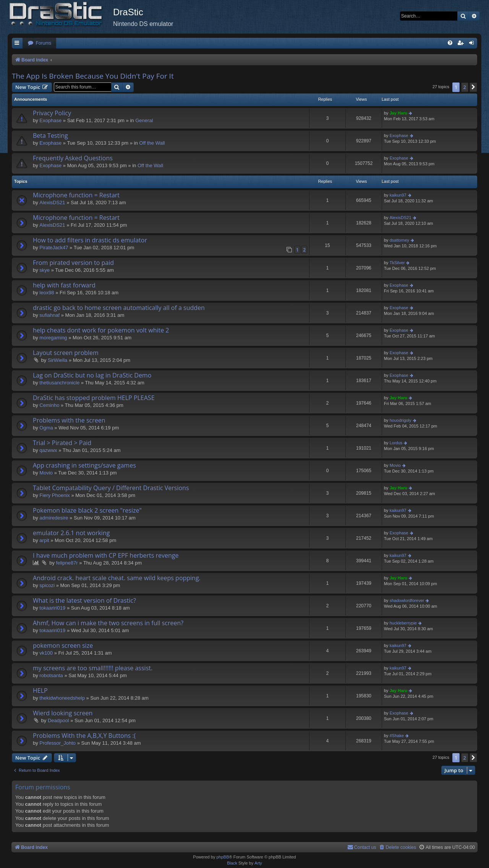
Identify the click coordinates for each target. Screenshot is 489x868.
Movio (46, 473)
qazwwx (48, 450)
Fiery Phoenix (54, 495)
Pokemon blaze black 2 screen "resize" (87, 510)
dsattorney (399, 240)
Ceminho (49, 405)
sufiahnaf (49, 315)
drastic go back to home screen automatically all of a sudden (119, 308)
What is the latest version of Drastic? (84, 600)
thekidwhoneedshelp (62, 698)
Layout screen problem (66, 353)
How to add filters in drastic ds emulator (90, 240)
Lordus (396, 443)
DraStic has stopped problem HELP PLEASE (94, 398)
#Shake (397, 736)
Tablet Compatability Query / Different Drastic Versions (111, 488)
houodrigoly (401, 420)
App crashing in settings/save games (84, 465)
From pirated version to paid (73, 263)
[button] (473, 87)
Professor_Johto (57, 743)
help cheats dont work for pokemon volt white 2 (101, 330)
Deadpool (58, 720)
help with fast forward (64, 285)
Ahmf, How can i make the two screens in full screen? (108, 623)
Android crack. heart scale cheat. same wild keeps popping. (117, 578)
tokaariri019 (52, 608)
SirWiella (57, 360)
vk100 (46, 653)
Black (232, 863)
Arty (258, 863)
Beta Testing (50, 136)
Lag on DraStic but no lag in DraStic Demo (92, 375)
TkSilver (397, 263)
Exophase (50, 120)
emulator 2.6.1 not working (71, 533)
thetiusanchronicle (59, 383)
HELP (40, 691)
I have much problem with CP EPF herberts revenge (106, 555)
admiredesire (54, 518)
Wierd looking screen (63, 713)
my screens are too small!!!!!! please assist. (93, 668)
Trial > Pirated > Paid (62, 443)
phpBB (223, 857)
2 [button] (465, 87)
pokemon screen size (63, 645)
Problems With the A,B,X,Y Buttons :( (84, 736)
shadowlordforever (407, 600)
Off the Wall (152, 143)
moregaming (53, 338)
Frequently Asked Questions (73, 158)
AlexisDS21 (52, 202)
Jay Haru (398, 113)
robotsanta (51, 675)
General (144, 120)
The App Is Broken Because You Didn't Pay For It (93, 76)
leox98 (47, 293)
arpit (44, 540)
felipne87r (67, 563)
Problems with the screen (69, 420)
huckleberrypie (403, 623)
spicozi (47, 585)
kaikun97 (398, 195)
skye (45, 270)
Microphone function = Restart (76, 195)
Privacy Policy (52, 113)
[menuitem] (39, 43)
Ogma (46, 428)
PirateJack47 (54, 248)
